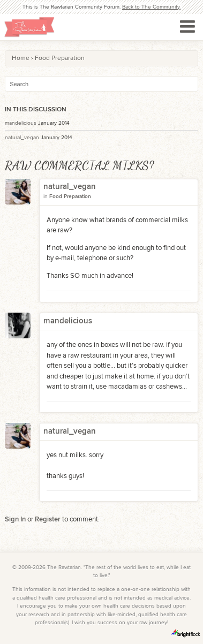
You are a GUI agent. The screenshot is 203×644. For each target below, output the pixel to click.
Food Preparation (70, 196)
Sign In (15, 519)
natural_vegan (22, 138)
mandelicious (21, 123)
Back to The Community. (151, 7)
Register (48, 519)
